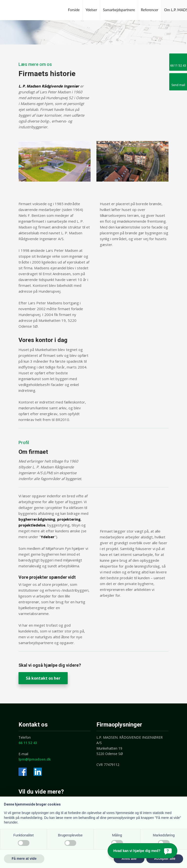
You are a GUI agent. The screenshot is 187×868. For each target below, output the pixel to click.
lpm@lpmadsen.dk (35, 759)
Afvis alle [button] (129, 859)
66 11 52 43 (28, 743)
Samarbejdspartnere (119, 10)
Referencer (150, 10)
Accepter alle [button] (165, 859)
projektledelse (32, 525)
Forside (74, 10)
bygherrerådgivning (37, 519)
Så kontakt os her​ (43, 678)
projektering (69, 519)
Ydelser (91, 10)
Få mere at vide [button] (24, 859)
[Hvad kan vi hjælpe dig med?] (142, 851)
